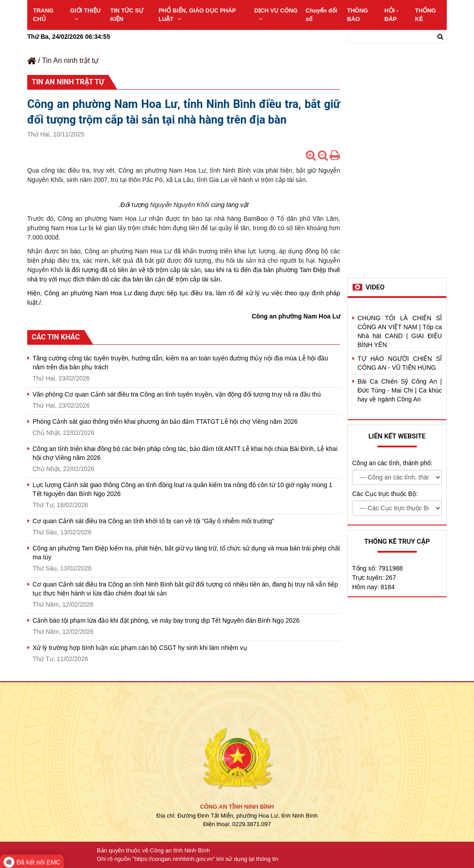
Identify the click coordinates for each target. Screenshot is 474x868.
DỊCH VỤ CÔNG (276, 14)
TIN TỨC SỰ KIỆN (127, 15)
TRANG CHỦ (43, 15)
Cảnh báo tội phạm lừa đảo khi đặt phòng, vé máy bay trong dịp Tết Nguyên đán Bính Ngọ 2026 (166, 620)
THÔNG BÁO (357, 15)
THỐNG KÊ (426, 15)
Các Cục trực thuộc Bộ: (385, 494)
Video (375, 287)
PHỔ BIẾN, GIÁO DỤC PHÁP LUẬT (197, 15)
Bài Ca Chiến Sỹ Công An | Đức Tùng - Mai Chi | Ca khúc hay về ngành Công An (400, 390)
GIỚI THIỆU (85, 14)
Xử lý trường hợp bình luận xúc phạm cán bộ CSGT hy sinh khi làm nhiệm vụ (140, 648)
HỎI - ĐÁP (391, 15)
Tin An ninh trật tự (70, 60)
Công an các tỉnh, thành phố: (392, 463)
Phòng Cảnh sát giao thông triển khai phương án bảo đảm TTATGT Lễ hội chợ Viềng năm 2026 (165, 422)
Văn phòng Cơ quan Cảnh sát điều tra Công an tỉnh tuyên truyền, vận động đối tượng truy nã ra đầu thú (177, 394)
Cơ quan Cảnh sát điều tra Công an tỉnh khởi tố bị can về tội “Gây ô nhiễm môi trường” (153, 521)
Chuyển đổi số (322, 15)
